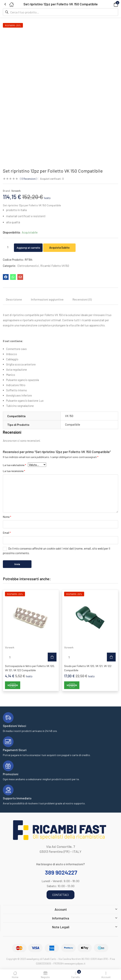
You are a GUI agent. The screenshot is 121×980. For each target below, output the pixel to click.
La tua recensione (14, 471)
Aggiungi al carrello (32, 247)
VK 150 (69, 416)
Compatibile (73, 424)
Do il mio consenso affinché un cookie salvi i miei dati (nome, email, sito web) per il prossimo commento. (56, 551)
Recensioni (29, 179)
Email (7, 533)
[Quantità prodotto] (8, 247)
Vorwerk (16, 191)
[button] (111, 4)
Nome (7, 517)
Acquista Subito (67, 247)
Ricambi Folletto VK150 (55, 266)
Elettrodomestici (28, 266)
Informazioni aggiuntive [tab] (47, 299)
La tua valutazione (14, 465)
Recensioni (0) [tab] (82, 299)
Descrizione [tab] (14, 299)
